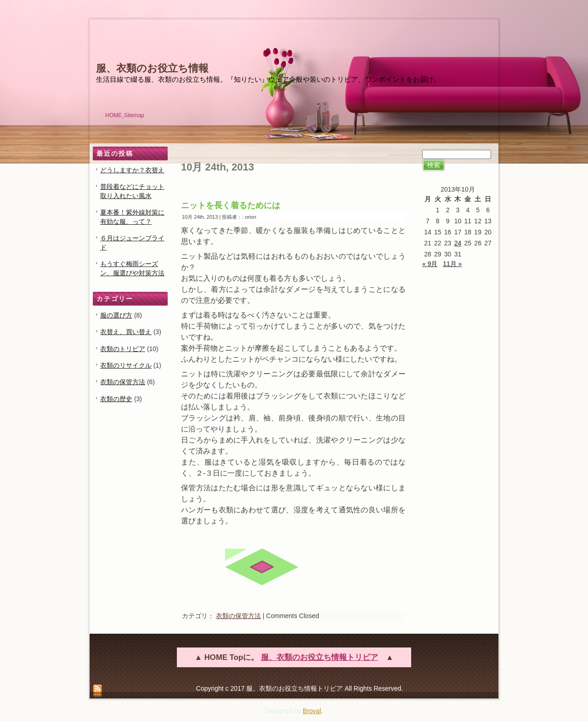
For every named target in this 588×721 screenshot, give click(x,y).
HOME (113, 115)
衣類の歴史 (116, 399)
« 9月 (430, 264)
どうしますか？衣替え (132, 170)
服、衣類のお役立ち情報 (152, 68)
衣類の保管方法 (123, 382)
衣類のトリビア (123, 349)
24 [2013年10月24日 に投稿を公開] (458, 243)
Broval (312, 711)
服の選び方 (116, 315)
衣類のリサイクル (126, 365)
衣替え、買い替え (126, 332)
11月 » (452, 264)
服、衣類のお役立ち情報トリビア (319, 657)
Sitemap (134, 115)
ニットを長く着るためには (231, 205)
